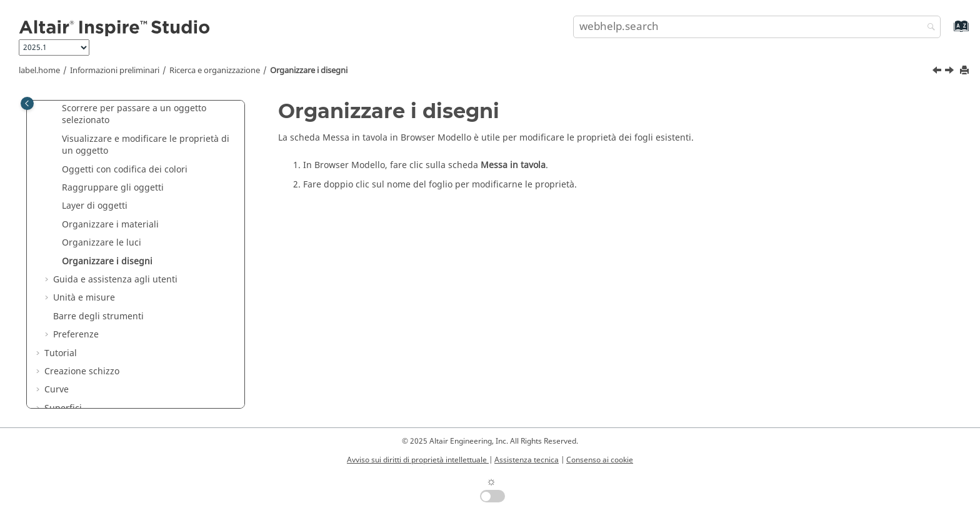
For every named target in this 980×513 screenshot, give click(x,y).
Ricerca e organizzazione (215, 71)
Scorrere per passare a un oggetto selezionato (134, 115)
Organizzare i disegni (309, 71)
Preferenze (76, 335)
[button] (57, 109)
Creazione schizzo (82, 371)
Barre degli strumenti (98, 316)
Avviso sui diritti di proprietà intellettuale (418, 460)
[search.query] (757, 27)
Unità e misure (84, 298)
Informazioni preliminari (115, 71)
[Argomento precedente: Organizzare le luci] (938, 72)
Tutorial (61, 353)
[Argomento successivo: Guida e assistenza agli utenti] (951, 72)
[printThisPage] (966, 71)
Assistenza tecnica (527, 460)
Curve (57, 390)
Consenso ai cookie (600, 460)
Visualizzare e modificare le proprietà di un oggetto (146, 145)
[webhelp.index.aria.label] (948, 32)
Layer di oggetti (95, 206)
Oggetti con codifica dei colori (125, 170)
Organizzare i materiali (110, 225)
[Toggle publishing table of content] (27, 103)
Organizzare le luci (102, 243)
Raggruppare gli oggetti (113, 188)
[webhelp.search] (928, 28)
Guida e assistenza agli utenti (115, 280)
